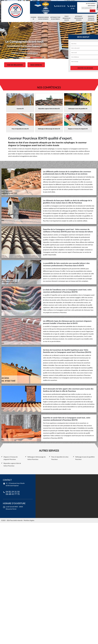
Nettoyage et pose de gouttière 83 (55, 18)
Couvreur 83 (33, 18)
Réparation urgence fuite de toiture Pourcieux (12, 465)
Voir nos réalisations (15, 65)
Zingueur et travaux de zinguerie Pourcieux (11, 458)
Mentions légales (29, 520)
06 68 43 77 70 (13, 494)
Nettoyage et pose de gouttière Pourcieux (85, 458)
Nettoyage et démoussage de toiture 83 (79, 18)
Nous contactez (36, 65)
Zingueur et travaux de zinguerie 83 (91, 18)
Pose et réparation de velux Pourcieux (60, 458)
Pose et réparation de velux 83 (67, 18)
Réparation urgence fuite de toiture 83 (43, 18)
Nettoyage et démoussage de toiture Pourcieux (37, 458)
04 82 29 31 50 (60, 6)
